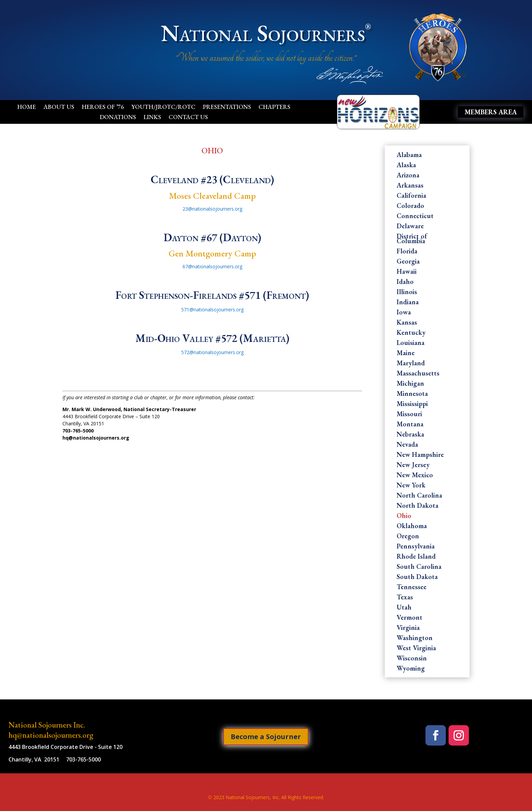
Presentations (227, 108)
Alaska (406, 166)
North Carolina (419, 496)
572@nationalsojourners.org (212, 352)
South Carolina (419, 567)
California (411, 196)
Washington (415, 639)
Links (152, 118)
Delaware (410, 227)
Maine (406, 354)
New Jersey (413, 466)
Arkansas (410, 186)
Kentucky (411, 333)
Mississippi (412, 405)
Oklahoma (412, 527)
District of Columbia (412, 239)
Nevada (407, 445)
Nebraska (410, 435)
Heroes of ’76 (103, 108)
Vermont (410, 618)
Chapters (274, 108)
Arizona (408, 176)
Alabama (409, 156)
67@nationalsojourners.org (212, 266)
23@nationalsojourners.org (212, 209)
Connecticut (415, 217)
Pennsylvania (416, 547)
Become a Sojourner (266, 737)
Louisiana (411, 344)
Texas (405, 598)
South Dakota (417, 578)
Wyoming (411, 669)
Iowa (404, 313)
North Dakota (417, 506)
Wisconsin (412, 659)
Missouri (409, 415)
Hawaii (407, 272)
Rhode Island (416, 557)
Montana (410, 425)
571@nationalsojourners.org (212, 310)
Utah (404, 608)
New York (411, 486)
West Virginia (416, 649)
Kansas (407, 323)
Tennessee (412, 588)
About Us (59, 108)
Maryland (411, 364)
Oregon (408, 537)
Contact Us (188, 118)
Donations (118, 118)
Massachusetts (418, 374)
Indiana (408, 303)
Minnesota (412, 394)
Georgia (408, 262)
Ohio (404, 517)
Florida (407, 252)
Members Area (491, 112)
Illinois (407, 293)
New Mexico (415, 476)
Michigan (410, 384)
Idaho (405, 283)
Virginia (408, 629)
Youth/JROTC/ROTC (163, 108)
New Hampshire (420, 456)
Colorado (410, 207)
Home (27, 108)
